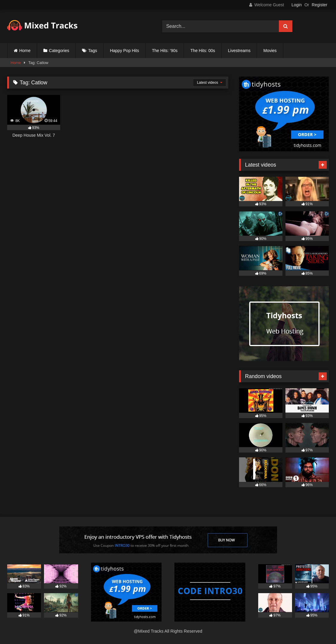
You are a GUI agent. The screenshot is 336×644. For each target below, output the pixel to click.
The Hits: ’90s (165, 51)
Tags (93, 51)
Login (297, 5)
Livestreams (239, 51)
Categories (59, 51)
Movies (270, 51)
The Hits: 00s (203, 51)
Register (320, 5)
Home (25, 51)
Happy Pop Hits (124, 51)
